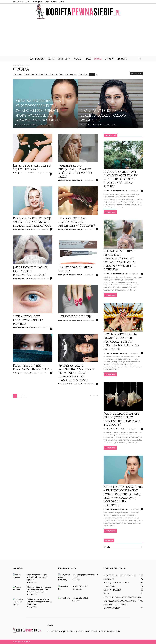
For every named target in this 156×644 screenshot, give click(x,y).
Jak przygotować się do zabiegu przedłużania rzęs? (30, 271)
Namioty (109, 579)
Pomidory (109, 586)
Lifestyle (64, 59)
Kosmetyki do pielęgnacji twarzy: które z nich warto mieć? (75, 171)
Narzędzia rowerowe (116, 583)
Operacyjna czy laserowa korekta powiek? (28, 320)
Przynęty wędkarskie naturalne (123, 597)
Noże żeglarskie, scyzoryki (120, 575)
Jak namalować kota (80, 598)
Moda (77, 59)
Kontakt (61, 2)
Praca (87, 59)
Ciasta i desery (112, 590)
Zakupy (109, 59)
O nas (47, 2)
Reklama (54, 2)
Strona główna (38, 2)
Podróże (54, 74)
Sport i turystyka (71, 74)
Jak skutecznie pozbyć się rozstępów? (32, 167)
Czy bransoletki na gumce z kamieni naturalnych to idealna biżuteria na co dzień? (121, 342)
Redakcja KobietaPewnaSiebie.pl (27, 125)
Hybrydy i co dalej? (75, 317)
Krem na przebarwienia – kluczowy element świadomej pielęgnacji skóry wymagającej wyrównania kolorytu (123, 496)
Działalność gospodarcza (120, 601)
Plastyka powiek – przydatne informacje (32, 367)
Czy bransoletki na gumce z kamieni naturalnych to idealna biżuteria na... (39, 602)
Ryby (106, 594)
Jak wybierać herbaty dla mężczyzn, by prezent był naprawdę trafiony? (122, 419)
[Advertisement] (78, 38)
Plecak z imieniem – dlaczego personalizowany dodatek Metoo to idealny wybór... (39, 589)
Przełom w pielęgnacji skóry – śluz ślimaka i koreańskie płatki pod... (32, 222)
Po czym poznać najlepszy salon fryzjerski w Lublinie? (77, 222)
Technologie (83, 74)
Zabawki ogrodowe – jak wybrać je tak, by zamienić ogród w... (37, 577)
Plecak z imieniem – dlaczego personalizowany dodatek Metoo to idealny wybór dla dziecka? (120, 260)
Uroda (98, 59)
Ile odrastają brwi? (80, 586)
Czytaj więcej (110, 212)
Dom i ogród (37, 59)
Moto (47, 74)
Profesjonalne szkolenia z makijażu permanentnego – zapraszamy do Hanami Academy (76, 373)
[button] (140, 59)
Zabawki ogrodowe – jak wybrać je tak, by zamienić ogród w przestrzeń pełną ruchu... (121, 179)
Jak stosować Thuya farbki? (75, 269)
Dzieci (51, 59)
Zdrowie (122, 59)
